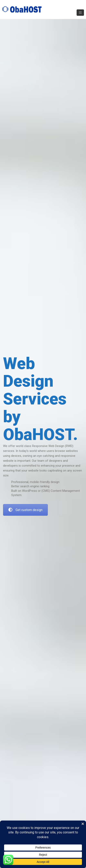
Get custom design (25, 510)
